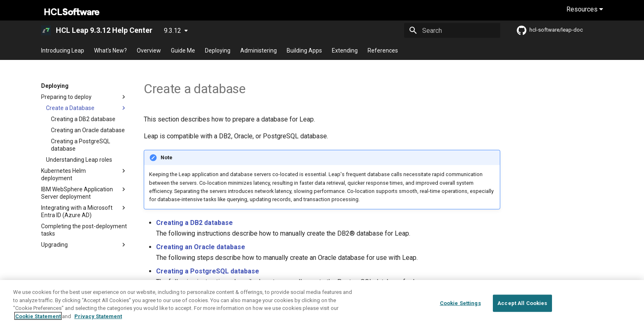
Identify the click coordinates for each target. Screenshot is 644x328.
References (383, 50)
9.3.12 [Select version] (172, 31)
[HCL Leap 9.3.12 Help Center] (46, 30)
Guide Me (183, 50)
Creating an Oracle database (201, 247)
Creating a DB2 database (194, 223)
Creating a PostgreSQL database (208, 271)
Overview (149, 50)
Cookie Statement (38, 322)
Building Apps (304, 50)
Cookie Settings (460, 309)
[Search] (452, 30)
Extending (345, 50)
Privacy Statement (98, 322)
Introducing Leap (63, 50)
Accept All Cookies (522, 309)
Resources (585, 9)
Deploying (218, 50)
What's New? (110, 50)
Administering (259, 50)
